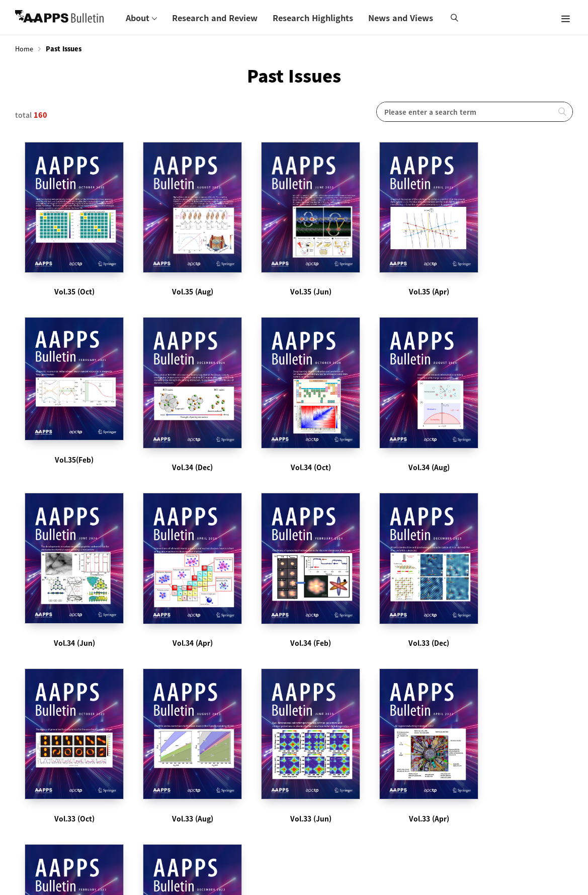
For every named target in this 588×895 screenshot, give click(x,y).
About (138, 18)
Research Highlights (313, 18)
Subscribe (190, 751)
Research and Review (215, 18)
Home (24, 49)
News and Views (401, 18)
